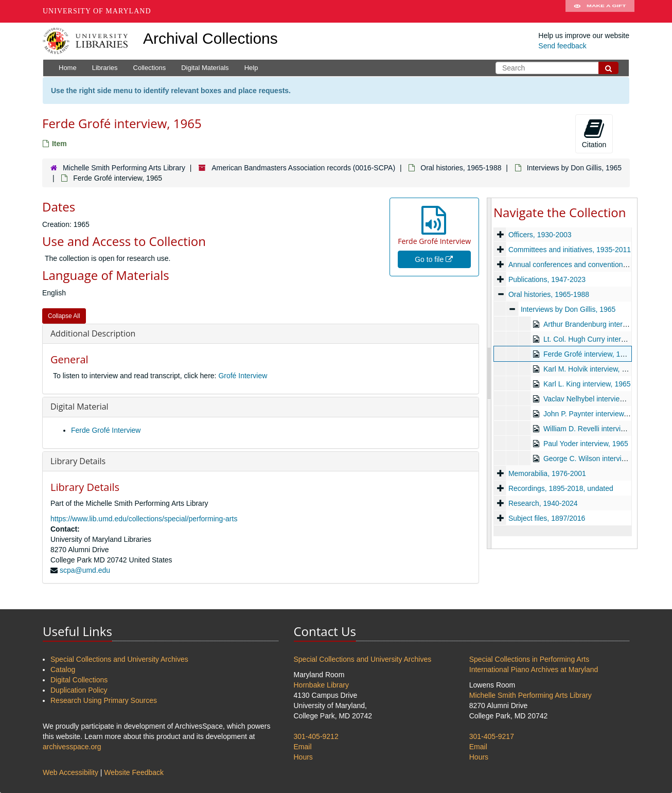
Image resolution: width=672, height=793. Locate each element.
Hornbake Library (321, 685)
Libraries (105, 68)
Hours (303, 757)
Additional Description (93, 333)
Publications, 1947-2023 (547, 279)
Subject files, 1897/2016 (547, 518)
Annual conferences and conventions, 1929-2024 (587, 265)
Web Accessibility (70, 772)
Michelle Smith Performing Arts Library (124, 168)
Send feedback (562, 46)
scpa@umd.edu (85, 570)
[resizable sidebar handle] (489, 373)
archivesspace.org (72, 747)
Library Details (78, 461)
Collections (150, 68)
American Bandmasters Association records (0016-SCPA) (303, 168)
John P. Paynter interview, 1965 (594, 414)
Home (68, 68)
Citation (594, 133)
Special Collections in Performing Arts (529, 659)
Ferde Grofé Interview (106, 430)
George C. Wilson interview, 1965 (597, 459)
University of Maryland (97, 11)
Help (251, 68)
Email (303, 747)
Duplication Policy (79, 690)
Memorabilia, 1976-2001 (547, 473)
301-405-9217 (492, 736)
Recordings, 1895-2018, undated (561, 488)
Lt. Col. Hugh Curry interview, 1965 (599, 339)
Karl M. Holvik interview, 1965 (591, 369)
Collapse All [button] (64, 316)
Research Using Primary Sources (104, 700)
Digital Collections (79, 680)
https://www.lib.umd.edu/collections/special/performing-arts (144, 519)
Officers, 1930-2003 (540, 235)
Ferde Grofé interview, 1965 (588, 354)
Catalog (63, 669)
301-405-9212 (316, 736)
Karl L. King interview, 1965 (587, 384)
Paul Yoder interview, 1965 (586, 444)
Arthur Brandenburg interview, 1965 (600, 324)
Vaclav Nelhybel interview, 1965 (594, 399)
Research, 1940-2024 (543, 503)
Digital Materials (205, 68)
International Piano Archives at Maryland (534, 669)
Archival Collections (210, 38)
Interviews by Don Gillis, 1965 (574, 168)
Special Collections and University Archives (119, 659)
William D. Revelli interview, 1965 (596, 429)
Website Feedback (134, 772)
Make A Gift (600, 11)
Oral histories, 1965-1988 (461, 168)
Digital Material (79, 407)
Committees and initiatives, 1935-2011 (570, 250)
